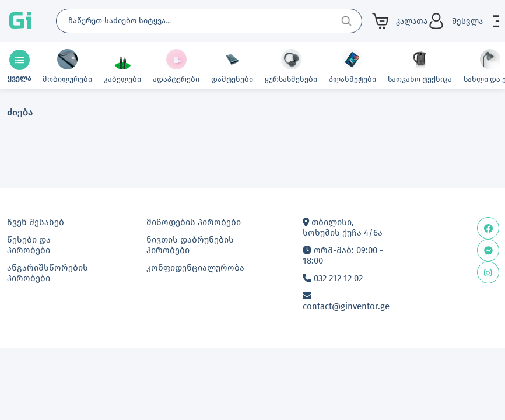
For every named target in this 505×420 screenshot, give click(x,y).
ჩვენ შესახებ (36, 222)
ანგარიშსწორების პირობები (48, 273)
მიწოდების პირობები (194, 222)
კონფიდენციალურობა (195, 268)
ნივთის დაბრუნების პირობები (190, 245)
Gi (20, 21)
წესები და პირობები (29, 245)
